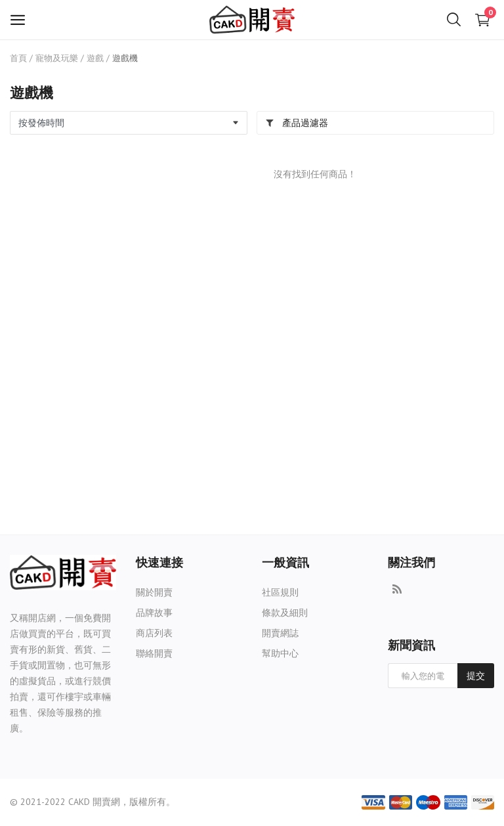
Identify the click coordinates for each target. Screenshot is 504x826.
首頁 (18, 58)
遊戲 (95, 58)
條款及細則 (285, 613)
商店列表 (154, 633)
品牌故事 (154, 613)
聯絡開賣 (154, 653)
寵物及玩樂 (57, 58)
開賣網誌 (280, 633)
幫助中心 (280, 653)
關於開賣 (154, 592)
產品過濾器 (297, 123)
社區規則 (280, 592)
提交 (476, 676)
